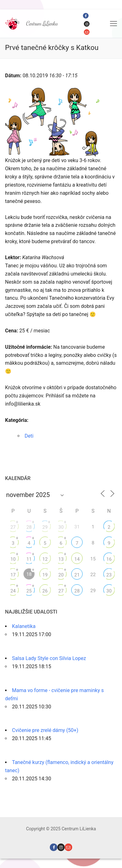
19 (45, 575)
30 (61, 527)
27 (13, 527)
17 (13, 575)
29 (45, 527)
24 (13, 591)
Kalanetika (24, 626)
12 (45, 559)
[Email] (87, 32)
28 (29, 527)
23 (109, 575)
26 (45, 591)
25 (29, 591)
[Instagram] (87, 24)
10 (13, 559)
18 (29, 574)
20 (61, 575)
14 (77, 559)
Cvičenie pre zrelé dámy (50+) (45, 730)
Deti (29, 436)
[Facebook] (86, 16)
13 (61, 559)
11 (29, 559)
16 (109, 559)
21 (77, 575)
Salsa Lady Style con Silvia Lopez (49, 658)
